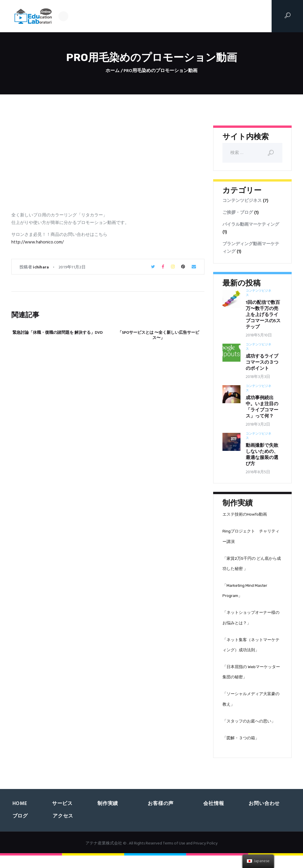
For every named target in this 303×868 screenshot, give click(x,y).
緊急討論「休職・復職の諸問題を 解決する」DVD (58, 333)
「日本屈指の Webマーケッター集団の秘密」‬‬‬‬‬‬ (251, 681)
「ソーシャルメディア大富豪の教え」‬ (251, 710)
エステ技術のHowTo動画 (245, 515)
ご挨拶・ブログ (238, 213)
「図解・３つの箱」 (241, 750)
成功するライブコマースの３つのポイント (262, 363)
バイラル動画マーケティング (251, 225)
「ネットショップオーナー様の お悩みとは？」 (251, 624)
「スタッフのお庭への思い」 (249, 733)
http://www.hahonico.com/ (38, 242)
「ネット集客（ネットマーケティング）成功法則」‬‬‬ (251, 652)
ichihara (41, 267)
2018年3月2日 (258, 425)
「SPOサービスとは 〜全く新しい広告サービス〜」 (158, 336)
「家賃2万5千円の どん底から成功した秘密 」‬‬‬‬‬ (252, 566)
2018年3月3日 (258, 377)
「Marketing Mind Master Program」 (245, 595)
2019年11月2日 (72, 267)
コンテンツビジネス (242, 201)
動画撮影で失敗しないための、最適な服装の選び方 (262, 455)
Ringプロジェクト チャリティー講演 (251, 538)
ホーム (113, 71)
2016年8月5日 (258, 472)
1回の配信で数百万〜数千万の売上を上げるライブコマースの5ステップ (263, 315)
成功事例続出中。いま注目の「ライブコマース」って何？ (262, 407)
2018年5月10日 (259, 335)
